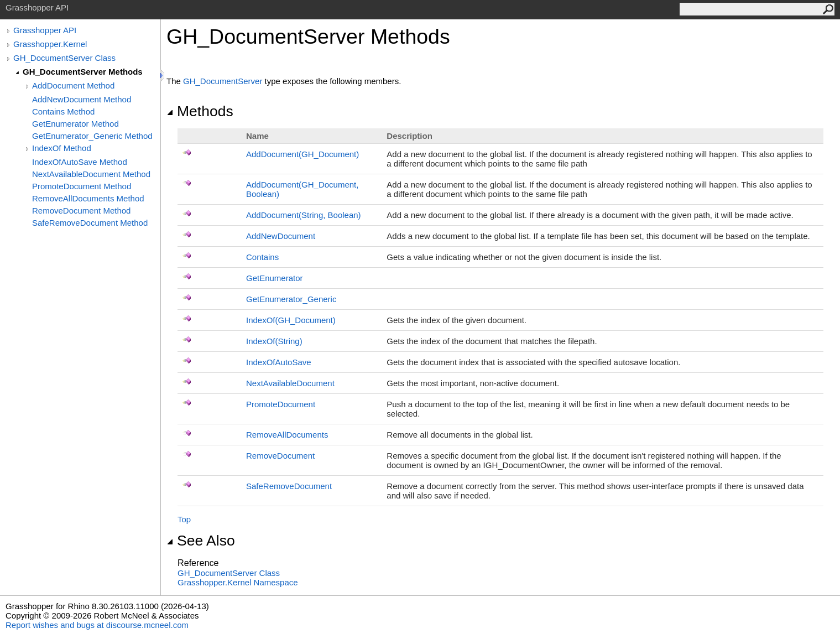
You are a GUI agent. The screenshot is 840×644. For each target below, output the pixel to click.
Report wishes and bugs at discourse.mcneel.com (97, 625)
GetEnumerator (275, 278)
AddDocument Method (73, 85)
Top (184, 519)
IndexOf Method (62, 148)
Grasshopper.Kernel (50, 44)
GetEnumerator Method (75, 124)
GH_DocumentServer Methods (83, 72)
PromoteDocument (281, 404)
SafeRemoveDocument (289, 486)
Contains (262, 257)
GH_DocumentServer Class (64, 58)
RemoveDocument (280, 456)
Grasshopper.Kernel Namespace (238, 582)
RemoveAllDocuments (287, 435)
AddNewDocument (281, 236)
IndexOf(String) (274, 341)
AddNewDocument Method (82, 99)
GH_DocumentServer (223, 81)
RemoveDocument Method (81, 211)
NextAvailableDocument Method (91, 174)
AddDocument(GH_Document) (302, 154)
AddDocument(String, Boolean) (304, 215)
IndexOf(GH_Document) (291, 320)
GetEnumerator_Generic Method (92, 136)
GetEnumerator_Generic (291, 299)
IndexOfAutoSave (279, 362)
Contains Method (63, 111)
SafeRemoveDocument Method (90, 223)
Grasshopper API (45, 30)
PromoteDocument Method (82, 186)
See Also (201, 541)
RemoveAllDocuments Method (88, 198)
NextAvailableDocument (290, 383)
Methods (200, 111)
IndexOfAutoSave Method (80, 162)
